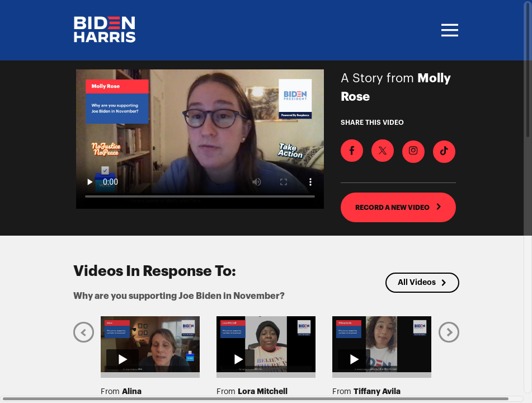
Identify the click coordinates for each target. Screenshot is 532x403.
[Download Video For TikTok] (444, 152)
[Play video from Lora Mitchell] (266, 344)
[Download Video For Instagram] (413, 152)
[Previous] (84, 332)
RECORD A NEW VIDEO (399, 207)
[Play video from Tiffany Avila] (382, 344)
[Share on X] (383, 151)
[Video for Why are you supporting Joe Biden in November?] (200, 139)
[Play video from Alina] (150, 344)
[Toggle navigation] (448, 30)
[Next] (449, 332)
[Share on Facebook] (352, 151)
